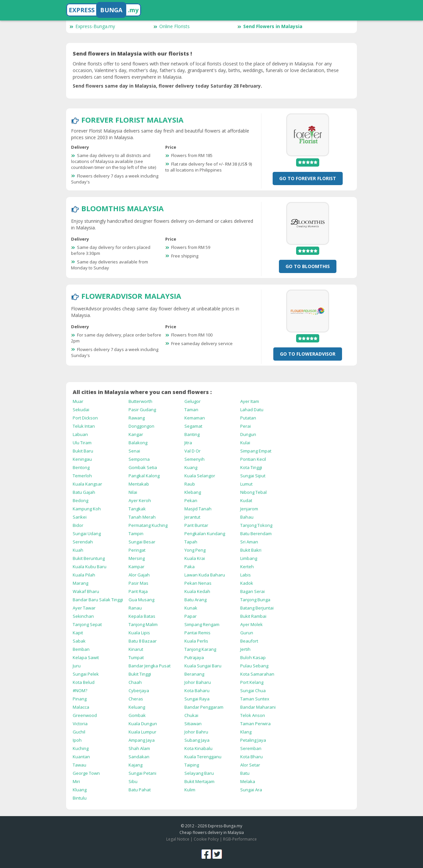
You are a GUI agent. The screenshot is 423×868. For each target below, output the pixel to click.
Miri (76, 781)
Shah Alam (139, 748)
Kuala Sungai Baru (203, 666)
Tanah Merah (142, 517)
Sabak (79, 641)
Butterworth (140, 401)
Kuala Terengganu (203, 757)
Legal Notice (178, 839)
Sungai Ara (251, 790)
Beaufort (249, 641)
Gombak (137, 715)
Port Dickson (85, 418)
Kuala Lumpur (142, 732)
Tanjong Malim (143, 624)
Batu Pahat (140, 790)
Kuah (78, 550)
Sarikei (80, 517)
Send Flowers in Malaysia (270, 26)
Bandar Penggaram (204, 707)
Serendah (83, 542)
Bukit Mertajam (199, 781)
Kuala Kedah (197, 591)
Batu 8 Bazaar (143, 641)
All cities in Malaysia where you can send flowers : (142, 392)
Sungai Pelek (86, 674)
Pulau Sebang (254, 666)
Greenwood (85, 715)
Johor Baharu (198, 682)
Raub (190, 484)
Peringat (137, 550)
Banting (192, 434)
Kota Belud (84, 682)
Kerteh (247, 567)
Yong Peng (195, 550)
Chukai (191, 715)
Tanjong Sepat (87, 624)
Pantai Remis (197, 633)
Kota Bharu (251, 757)
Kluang (80, 790)
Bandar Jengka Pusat (150, 666)
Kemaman (195, 418)
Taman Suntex (255, 699)
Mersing (137, 558)
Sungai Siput (253, 476)
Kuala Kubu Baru (90, 567)
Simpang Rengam (202, 624)
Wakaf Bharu (86, 591)
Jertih (245, 649)
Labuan (80, 434)
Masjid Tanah (198, 509)
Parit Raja (138, 591)
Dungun (248, 434)
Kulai (245, 443)
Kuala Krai (195, 558)
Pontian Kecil (253, 459)
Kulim (190, 790)
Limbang (249, 558)
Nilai (133, 492)
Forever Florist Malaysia (132, 120)
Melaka (248, 781)
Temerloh (82, 476)
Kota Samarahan (257, 674)
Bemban (81, 649)
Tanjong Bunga (255, 600)
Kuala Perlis (196, 641)
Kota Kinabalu (198, 748)
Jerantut (192, 517)
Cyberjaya (139, 690)
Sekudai (81, 410)
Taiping (192, 765)
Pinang (80, 699)
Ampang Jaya (142, 740)
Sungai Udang (87, 533)
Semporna (139, 459)
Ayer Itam (250, 401)
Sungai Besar (142, 542)
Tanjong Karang (200, 649)
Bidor (78, 525)
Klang (246, 732)
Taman (191, 410)
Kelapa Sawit (86, 657)
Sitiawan (193, 724)
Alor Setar (250, 765)
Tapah (191, 542)
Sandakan (139, 757)
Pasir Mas (138, 583)
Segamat (193, 426)
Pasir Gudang (142, 410)
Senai (134, 451)
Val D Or (192, 451)
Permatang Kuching (148, 525)
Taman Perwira (255, 724)
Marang (80, 583)
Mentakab (139, 484)
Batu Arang (195, 600)
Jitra (188, 443)
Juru (77, 666)
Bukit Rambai (253, 616)
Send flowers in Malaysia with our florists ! (132, 54)
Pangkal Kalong (144, 476)
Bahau (247, 517)
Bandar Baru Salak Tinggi (98, 600)
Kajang (135, 765)
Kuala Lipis (139, 633)
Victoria (80, 724)
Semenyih (194, 459)
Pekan (191, 500)
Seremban (251, 748)
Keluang (137, 707)
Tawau (79, 765)
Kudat (246, 500)
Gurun (247, 633)
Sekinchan (83, 616)
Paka (190, 567)
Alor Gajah (139, 575)
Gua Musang (141, 600)
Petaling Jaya (253, 740)
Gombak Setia (143, 467)
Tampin (136, 533)
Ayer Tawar (84, 608)
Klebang (193, 492)
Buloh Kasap (253, 657)
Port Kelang (252, 682)
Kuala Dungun (143, 724)
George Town (86, 773)
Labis (246, 575)
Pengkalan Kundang (205, 533)
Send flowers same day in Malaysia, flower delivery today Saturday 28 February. (167, 86)
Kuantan (81, 757)
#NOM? (80, 690)
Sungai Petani (142, 773)
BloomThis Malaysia (122, 208)
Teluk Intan (84, 426)
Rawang (137, 418)
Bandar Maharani (258, 707)
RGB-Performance (240, 839)
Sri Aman (249, 542)
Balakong (138, 443)
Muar (78, 401)
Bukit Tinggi (140, 674)
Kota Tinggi (251, 467)
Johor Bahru (196, 732)
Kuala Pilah (84, 575)
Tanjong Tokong (256, 525)
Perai (246, 426)
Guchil (79, 732)
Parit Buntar (196, 525)
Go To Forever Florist (308, 178)
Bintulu (80, 798)
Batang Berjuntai (257, 608)
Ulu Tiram (82, 443)
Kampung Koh (87, 509)
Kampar (136, 567)
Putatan (248, 418)
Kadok (247, 583)
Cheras (136, 699)
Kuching (81, 748)
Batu (245, 773)
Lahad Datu (252, 410)
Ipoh (77, 740)
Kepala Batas (142, 616)
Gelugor (192, 401)
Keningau (82, 459)
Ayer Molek (251, 624)
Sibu (133, 781)
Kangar (136, 434)
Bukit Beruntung (89, 558)
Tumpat (136, 657)
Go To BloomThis (308, 266)
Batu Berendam (256, 533)
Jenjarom (249, 509)
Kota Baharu (197, 690)
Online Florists (172, 26)
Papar (191, 616)
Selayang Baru (199, 773)
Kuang (191, 467)
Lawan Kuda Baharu (205, 575)
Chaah (135, 682)
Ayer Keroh (140, 500)
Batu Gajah (84, 492)
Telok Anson (253, 715)
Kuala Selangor (200, 476)
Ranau (135, 608)
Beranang (194, 674)
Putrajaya (194, 657)
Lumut (246, 484)
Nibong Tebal (253, 492)
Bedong (80, 500)
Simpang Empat (256, 451)
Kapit (78, 633)
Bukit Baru (83, 451)
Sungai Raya (197, 699)
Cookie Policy (206, 839)
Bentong (81, 467)
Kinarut (136, 649)
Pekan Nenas (198, 583)
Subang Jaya (197, 740)
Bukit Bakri (251, 550)
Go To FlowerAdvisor (308, 354)
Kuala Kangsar (87, 484)
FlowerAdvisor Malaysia (131, 296)
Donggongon (141, 426)
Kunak (191, 608)
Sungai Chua (253, 690)
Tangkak (137, 509)
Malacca (81, 707)
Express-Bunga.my (92, 26)
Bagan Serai (252, 591)
